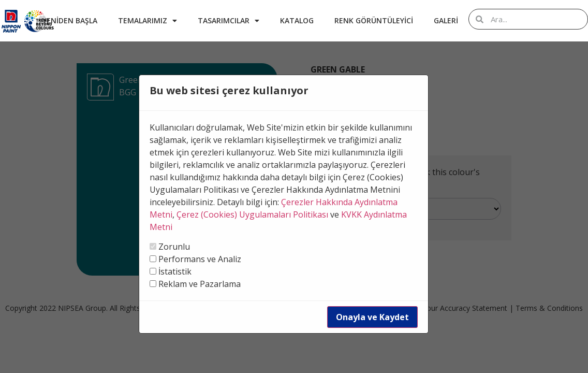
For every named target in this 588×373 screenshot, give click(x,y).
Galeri (446, 20)
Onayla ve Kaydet (372, 317)
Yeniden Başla (70, 20)
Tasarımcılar (229, 21)
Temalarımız (148, 21)
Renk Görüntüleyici (374, 20)
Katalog (297, 20)
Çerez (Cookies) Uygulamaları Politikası (252, 214)
